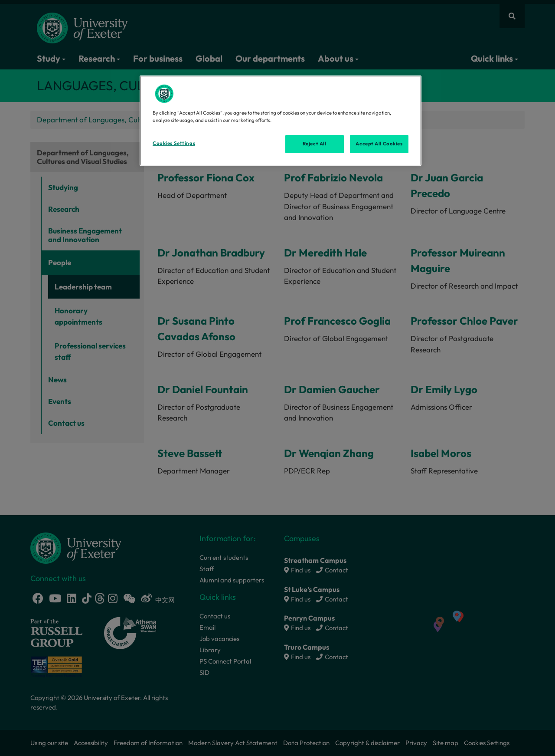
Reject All (315, 144)
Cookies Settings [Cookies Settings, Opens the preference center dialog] (174, 143)
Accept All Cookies (379, 144)
